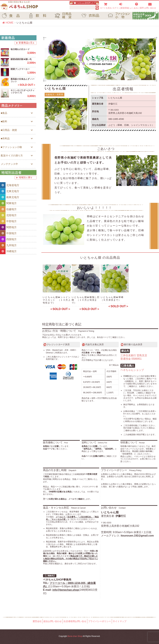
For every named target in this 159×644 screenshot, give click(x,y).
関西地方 (8, 227)
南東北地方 (10, 197)
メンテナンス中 (9, 164)
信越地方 (8, 209)
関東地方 (8, 203)
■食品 (4, 113)
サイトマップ (120, 621)
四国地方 (8, 239)
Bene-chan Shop (75, 636)
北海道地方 (10, 185)
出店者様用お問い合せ (75, 621)
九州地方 (8, 245)
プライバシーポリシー (100, 621)
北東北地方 (10, 191)
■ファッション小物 (11, 147)
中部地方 (8, 221)
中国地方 (8, 233)
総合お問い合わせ (53, 621)
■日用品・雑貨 (9, 130)
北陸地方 (8, 215)
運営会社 (37, 621)
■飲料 (4, 121)
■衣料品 (5, 138)
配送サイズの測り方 (12, 155)
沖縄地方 (8, 251)
